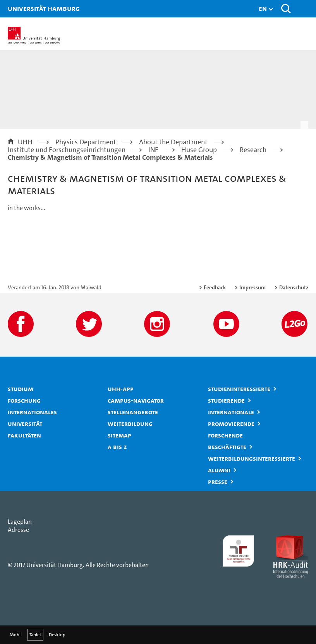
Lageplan (20, 522)
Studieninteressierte (239, 389)
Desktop (57, 635)
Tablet (35, 635)
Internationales (32, 412)
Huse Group (199, 150)
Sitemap (119, 435)
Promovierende (231, 424)
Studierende (226, 400)
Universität (25, 424)
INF (153, 150)
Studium (21, 389)
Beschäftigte (227, 447)
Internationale (231, 412)
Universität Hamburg (17, 8)
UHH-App (121, 389)
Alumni (219, 470)
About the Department (173, 142)
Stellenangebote (133, 412)
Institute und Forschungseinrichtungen (67, 150)
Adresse (18, 530)
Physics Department (86, 142)
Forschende (225, 435)
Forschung (24, 400)
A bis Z (117, 447)
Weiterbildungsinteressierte (252, 458)
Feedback (215, 287)
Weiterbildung (130, 424)
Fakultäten (24, 435)
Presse (218, 482)
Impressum (252, 287)
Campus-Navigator (136, 400)
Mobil (16, 635)
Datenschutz (294, 287)
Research (253, 150)
